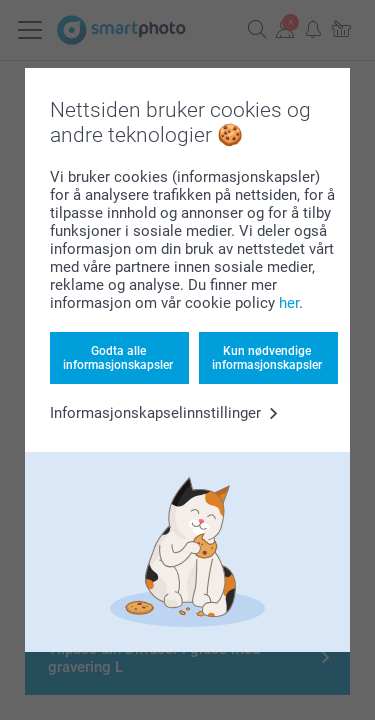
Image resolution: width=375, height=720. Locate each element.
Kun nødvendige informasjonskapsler (267, 358)
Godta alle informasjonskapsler (118, 358)
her (289, 303)
